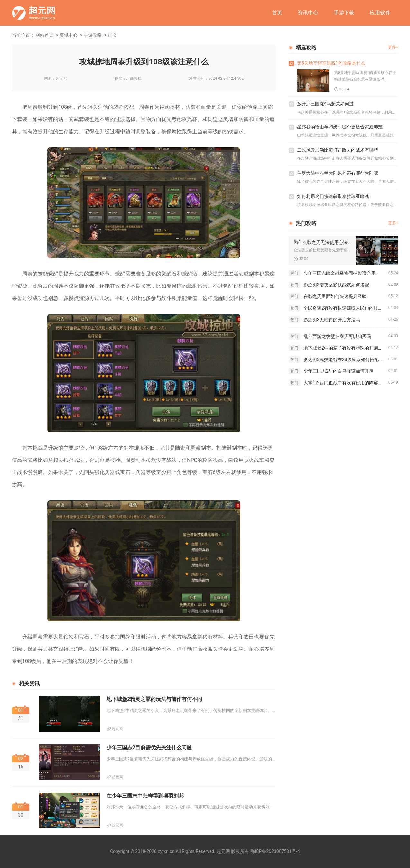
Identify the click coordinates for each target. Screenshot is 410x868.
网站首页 (44, 35)
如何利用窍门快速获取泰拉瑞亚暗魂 (333, 196)
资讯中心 (308, 13)
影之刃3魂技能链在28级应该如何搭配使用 (346, 359)
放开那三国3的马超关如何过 (325, 104)
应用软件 (380, 13)
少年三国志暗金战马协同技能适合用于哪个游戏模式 (346, 273)
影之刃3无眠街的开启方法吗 (332, 320)
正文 (112, 35)
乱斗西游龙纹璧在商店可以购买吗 (337, 336)
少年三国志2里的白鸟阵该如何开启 (339, 371)
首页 (277, 13)
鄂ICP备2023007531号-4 (275, 851)
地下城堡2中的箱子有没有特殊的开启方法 (345, 348)
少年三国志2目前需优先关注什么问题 (149, 747)
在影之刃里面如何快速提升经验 (335, 296)
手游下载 (344, 13)
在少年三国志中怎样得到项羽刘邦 (145, 796)
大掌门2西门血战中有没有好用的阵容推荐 (345, 383)
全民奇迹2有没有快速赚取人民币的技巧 (343, 308)
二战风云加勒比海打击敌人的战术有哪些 (338, 150)
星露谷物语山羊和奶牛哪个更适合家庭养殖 (340, 127)
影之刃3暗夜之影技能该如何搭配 (336, 285)
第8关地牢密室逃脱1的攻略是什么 (331, 63)
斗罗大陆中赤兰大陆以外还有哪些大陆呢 (338, 173)
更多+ (393, 47)
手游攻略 (93, 35)
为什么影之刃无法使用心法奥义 (322, 242)
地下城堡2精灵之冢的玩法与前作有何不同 (154, 699)
